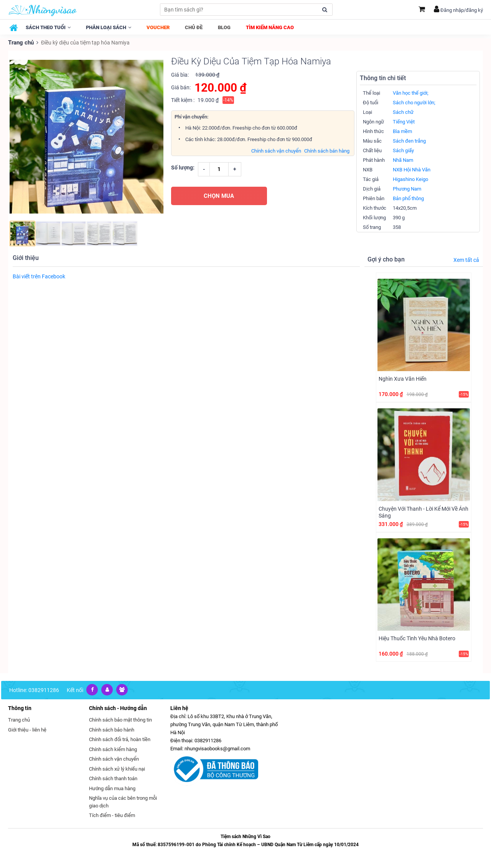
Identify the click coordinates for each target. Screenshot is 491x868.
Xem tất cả (466, 259)
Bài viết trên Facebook (39, 276)
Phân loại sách (109, 27)
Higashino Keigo (410, 179)
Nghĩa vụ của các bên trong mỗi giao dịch (123, 801)
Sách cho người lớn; (414, 102)
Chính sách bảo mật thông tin (120, 719)
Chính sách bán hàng (327, 150)
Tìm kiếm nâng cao (270, 27)
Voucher (158, 27)
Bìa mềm (402, 131)
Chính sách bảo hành (112, 729)
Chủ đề (194, 27)
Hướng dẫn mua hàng (112, 788)
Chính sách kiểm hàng (113, 749)
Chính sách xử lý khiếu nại (117, 768)
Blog (224, 27)
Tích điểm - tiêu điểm (112, 815)
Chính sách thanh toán (113, 778)
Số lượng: (183, 167)
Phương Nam (407, 188)
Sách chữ (403, 112)
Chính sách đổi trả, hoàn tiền (120, 739)
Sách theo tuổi (48, 27)
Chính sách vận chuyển (276, 150)
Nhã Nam (403, 160)
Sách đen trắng (409, 141)
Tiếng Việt (404, 121)
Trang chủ (20, 42)
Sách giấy (403, 150)
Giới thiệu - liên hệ (27, 729)
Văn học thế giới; (411, 93)
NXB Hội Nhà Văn (412, 169)
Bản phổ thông (408, 198)
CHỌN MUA (219, 195)
